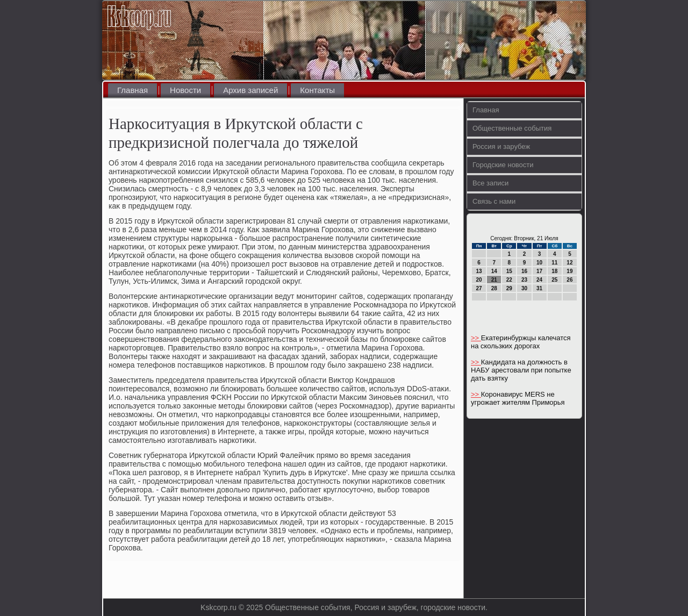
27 (479, 288)
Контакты (317, 90)
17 (539, 271)
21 (494, 280)
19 (569, 271)
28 (494, 288)
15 (509, 271)
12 (569, 263)
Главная (132, 90)
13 (479, 271)
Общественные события (512, 128)
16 (524, 271)
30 (524, 288)
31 (539, 288)
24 (539, 280)
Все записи (490, 183)
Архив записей (250, 90)
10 (539, 263)
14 (494, 271)
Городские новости (503, 165)
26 (569, 280)
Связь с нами (494, 201)
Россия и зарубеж (501, 146)
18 (554, 271)
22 (509, 280)
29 (509, 288)
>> (476, 338)
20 (479, 280)
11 (554, 263)
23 (524, 280)
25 (554, 280)
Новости (185, 90)
